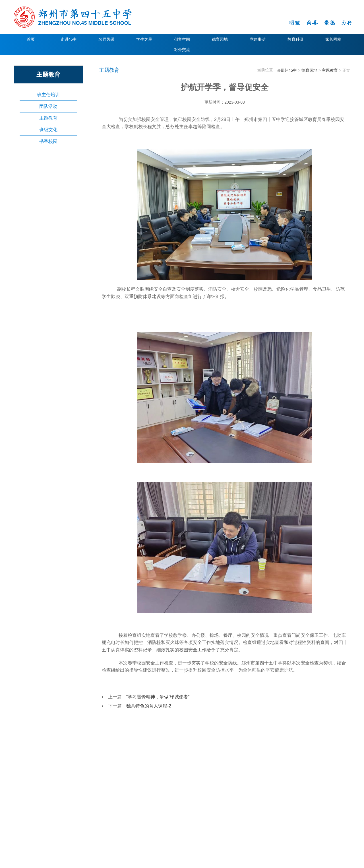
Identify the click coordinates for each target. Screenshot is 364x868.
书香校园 (48, 141)
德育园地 (220, 39)
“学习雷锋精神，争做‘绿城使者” (158, 697)
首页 (31, 39)
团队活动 (48, 106)
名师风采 (106, 39)
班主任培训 (48, 95)
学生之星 (144, 39)
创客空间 (182, 39)
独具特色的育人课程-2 (149, 706)
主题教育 (48, 118)
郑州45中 (289, 70)
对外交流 (182, 50)
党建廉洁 (258, 39)
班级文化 (48, 130)
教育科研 (295, 39)
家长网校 (333, 39)
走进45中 (69, 39)
